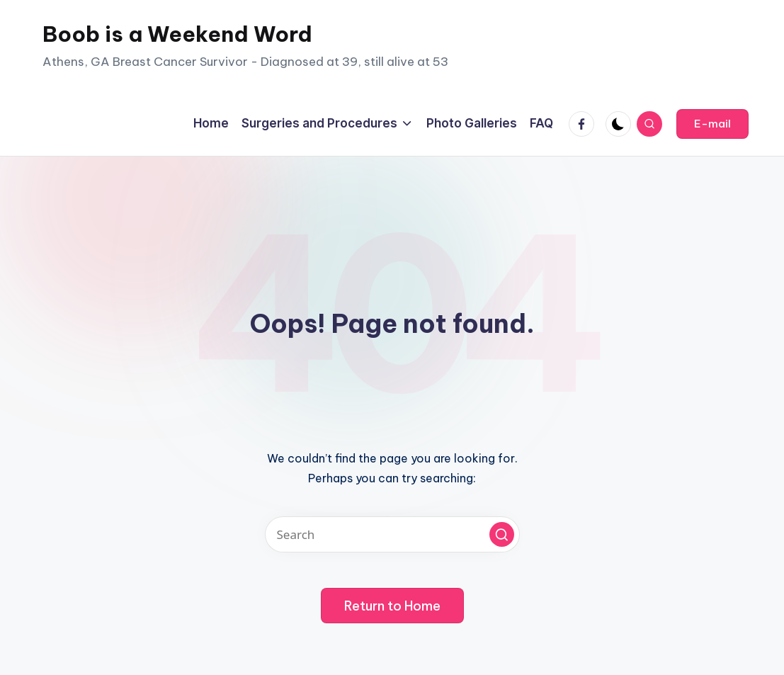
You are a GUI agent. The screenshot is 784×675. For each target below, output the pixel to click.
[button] (712, 124)
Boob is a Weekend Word (177, 34)
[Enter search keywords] (392, 534)
